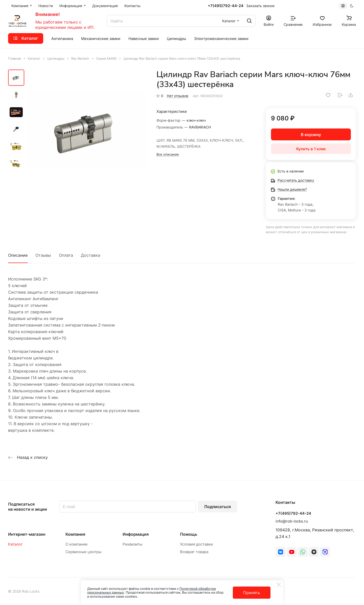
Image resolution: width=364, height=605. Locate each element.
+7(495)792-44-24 (226, 6)
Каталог (15, 544)
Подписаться (218, 507)
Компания (75, 534)
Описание (18, 255)
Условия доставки (196, 544)
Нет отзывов (178, 96)
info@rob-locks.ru (292, 521)
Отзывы (43, 255)
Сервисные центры (83, 552)
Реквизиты (132, 544)
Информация (136, 534)
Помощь (189, 534)
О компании (76, 544)
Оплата (66, 255)
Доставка (90, 255)
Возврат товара (194, 552)
